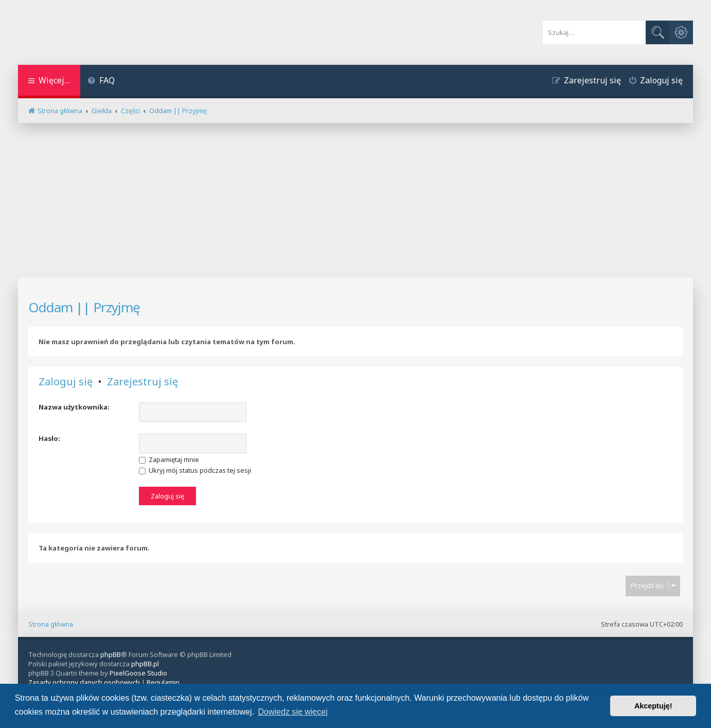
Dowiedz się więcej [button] (293, 712)
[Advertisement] (355, 200)
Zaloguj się (66, 382)
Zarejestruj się (143, 382)
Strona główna (51, 624)
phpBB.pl (145, 664)
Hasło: (49, 438)
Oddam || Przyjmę (84, 307)
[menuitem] (102, 82)
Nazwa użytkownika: (74, 407)
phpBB (111, 654)
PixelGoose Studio (138, 673)
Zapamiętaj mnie (169, 459)
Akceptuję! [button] (653, 706)
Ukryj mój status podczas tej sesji (195, 470)
